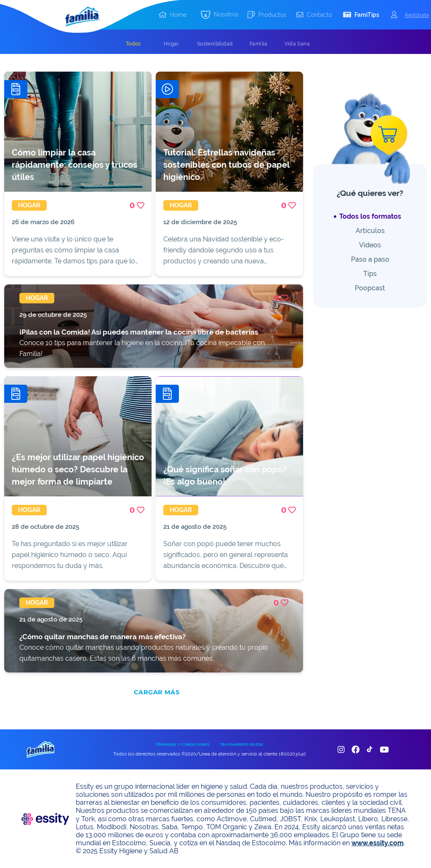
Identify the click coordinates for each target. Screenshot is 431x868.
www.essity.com (378, 843)
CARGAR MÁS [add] (157, 692)
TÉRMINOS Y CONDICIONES (183, 744)
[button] (220, 15)
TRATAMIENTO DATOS (242, 744)
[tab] (133, 44)
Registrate (417, 15)
